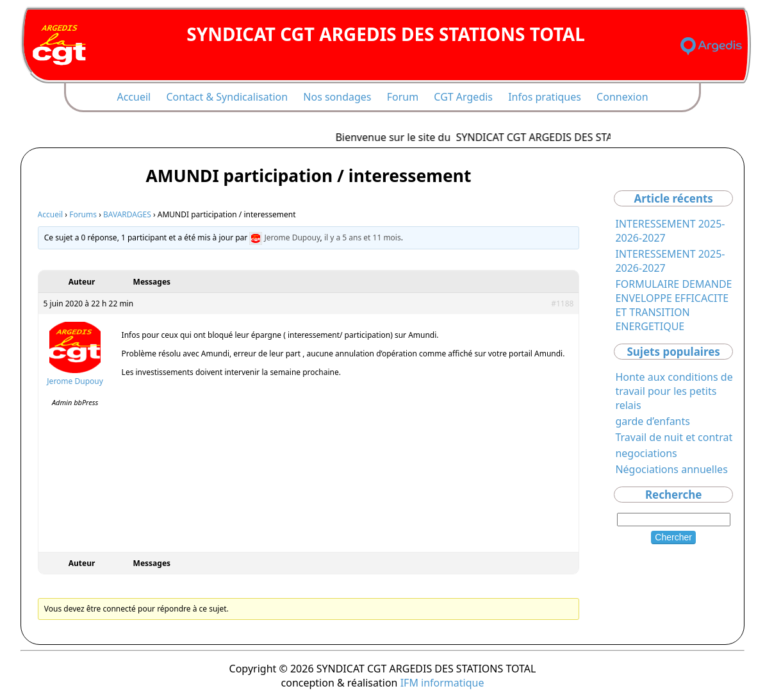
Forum (403, 97)
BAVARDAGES (127, 214)
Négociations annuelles (671, 469)
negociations (646, 453)
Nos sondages (337, 97)
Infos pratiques (545, 97)
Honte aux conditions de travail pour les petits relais (674, 391)
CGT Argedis (463, 97)
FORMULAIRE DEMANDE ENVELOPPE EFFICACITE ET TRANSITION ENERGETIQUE (673, 305)
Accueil (134, 97)
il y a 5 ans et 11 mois (363, 238)
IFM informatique (442, 683)
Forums (83, 214)
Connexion (622, 97)
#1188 (562, 304)
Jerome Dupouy (292, 238)
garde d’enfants (653, 421)
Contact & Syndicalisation (227, 97)
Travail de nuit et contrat (674, 437)
